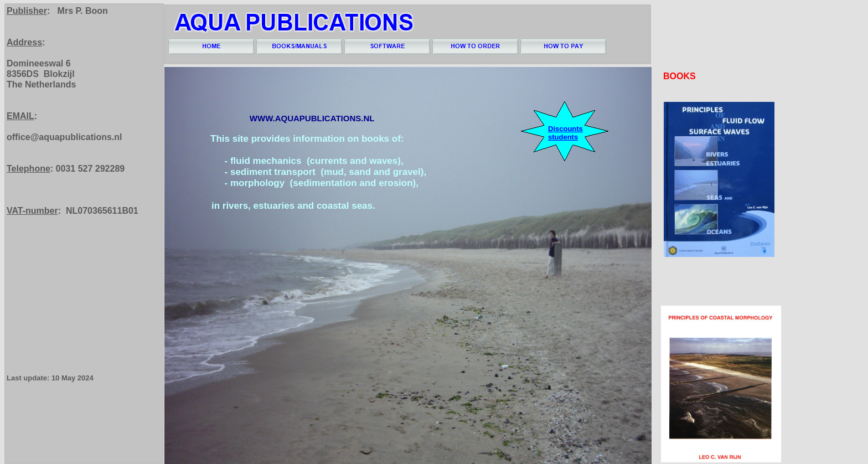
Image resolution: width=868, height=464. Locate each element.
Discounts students (565, 133)
